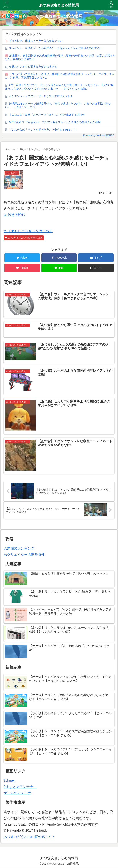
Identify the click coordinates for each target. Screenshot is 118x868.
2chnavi (10, 781)
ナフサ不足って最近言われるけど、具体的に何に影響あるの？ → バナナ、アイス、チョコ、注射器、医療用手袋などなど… (60, 76)
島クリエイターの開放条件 (24, 555)
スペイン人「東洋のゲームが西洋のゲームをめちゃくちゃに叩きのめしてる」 (56, 48)
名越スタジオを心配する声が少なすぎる (33, 67)
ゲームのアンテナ (17, 793)
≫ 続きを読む (14, 215)
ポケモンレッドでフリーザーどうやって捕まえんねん (41, 96)
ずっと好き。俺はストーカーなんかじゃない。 (37, 41)
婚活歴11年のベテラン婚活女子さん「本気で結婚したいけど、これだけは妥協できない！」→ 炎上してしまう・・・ (58, 105)
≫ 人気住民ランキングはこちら (28, 231)
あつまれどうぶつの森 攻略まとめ (24, 238)
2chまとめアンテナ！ (20, 787)
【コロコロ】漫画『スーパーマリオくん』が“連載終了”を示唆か (47, 115)
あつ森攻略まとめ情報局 (59, 5)
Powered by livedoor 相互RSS (99, 135)
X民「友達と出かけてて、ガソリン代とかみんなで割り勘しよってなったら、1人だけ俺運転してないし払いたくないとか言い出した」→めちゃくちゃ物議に (59, 87)
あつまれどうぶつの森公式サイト (29, 837)
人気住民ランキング (19, 549)
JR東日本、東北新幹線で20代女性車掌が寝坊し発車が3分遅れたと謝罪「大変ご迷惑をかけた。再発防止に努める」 (60, 57)
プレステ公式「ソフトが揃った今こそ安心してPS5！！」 (43, 130)
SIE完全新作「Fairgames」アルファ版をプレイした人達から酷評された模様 (55, 122)
